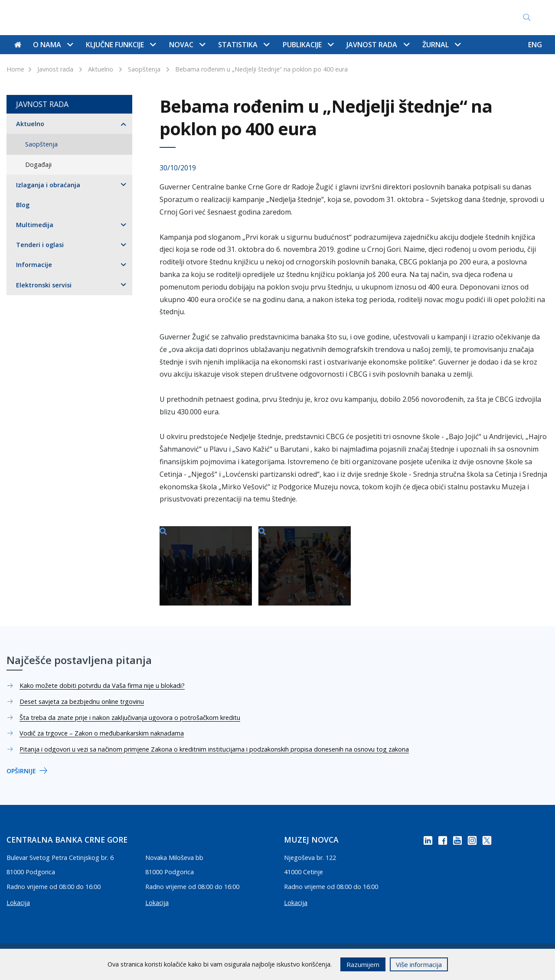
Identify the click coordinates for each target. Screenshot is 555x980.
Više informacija (419, 964)
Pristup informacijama (360, 18)
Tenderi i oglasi (40, 245)
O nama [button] (53, 45)
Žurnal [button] (441, 45)
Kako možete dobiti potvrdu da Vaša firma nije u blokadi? (102, 685)
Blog (23, 205)
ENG (535, 45)
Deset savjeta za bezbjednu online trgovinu (82, 702)
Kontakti (156, 18)
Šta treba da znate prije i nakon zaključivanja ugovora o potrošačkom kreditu (130, 718)
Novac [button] (187, 45)
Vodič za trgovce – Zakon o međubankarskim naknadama (102, 733)
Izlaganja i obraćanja (48, 185)
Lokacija (18, 903)
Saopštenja (144, 69)
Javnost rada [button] (378, 45)
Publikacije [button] (308, 45)
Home (15, 69)
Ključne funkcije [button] (121, 45)
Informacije (34, 265)
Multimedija (35, 225)
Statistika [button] (244, 45)
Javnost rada (55, 69)
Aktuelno (101, 69)
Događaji (38, 164)
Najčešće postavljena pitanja (270, 18)
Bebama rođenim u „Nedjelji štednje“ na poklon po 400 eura (261, 69)
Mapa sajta (197, 18)
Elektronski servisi (44, 285)
